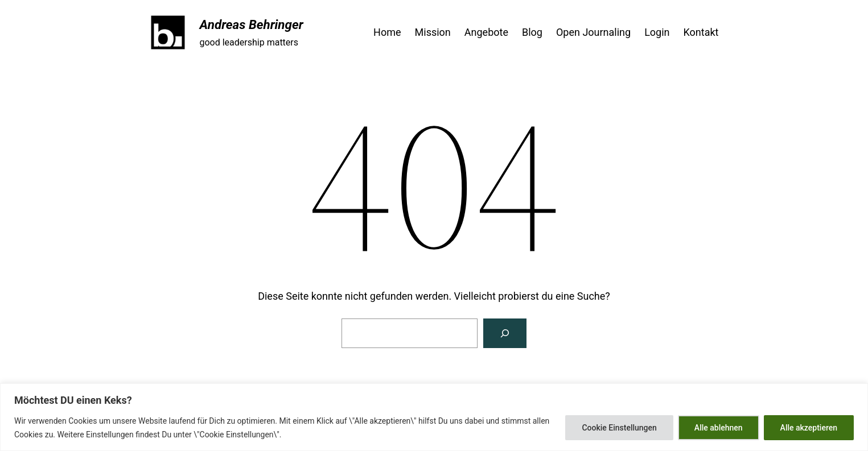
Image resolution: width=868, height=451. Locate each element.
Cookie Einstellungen (619, 428)
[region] (434, 417)
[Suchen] (505, 333)
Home (387, 32)
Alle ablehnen (719, 428)
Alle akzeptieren (809, 428)
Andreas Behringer (252, 24)
